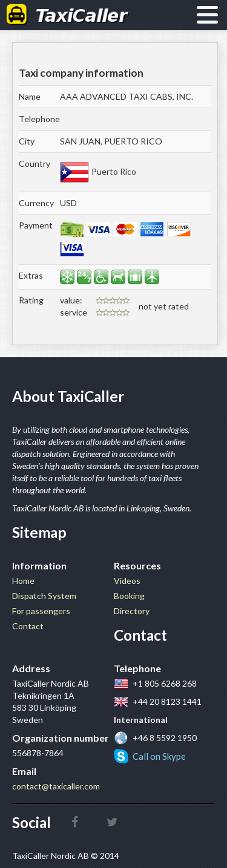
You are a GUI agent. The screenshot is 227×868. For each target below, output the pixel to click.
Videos (127, 581)
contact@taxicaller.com (56, 786)
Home (23, 581)
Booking (129, 596)
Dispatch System (44, 596)
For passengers (41, 611)
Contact (28, 626)
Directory (132, 611)
